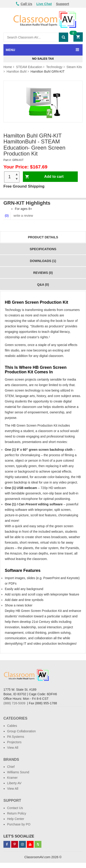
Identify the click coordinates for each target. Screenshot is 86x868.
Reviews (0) (43, 273)
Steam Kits (74, 67)
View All (13, 748)
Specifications (43, 249)
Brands (11, 760)
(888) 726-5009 (14, 703)
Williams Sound (18, 772)
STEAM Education (29, 67)
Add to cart (54, 177)
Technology (54, 67)
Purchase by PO (19, 824)
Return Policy (17, 813)
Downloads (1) (43, 261)
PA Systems (16, 737)
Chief (11, 767)
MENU (10, 50)
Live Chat (44, 4)
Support (63, 4)
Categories (15, 718)
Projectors (14, 742)
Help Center (16, 819)
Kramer (12, 778)
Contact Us (15, 808)
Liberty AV (14, 783)
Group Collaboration (21, 731)
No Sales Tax (43, 59)
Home (8, 67)
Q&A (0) (43, 285)
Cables (12, 726)
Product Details (43, 237)
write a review (23, 216)
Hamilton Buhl (17, 71)
